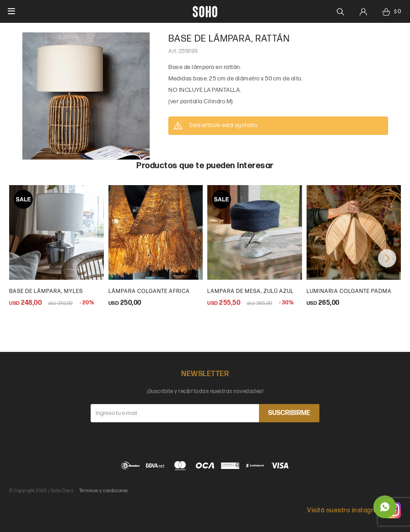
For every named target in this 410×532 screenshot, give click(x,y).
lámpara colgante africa (149, 291)
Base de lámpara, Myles (46, 291)
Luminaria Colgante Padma (349, 291)
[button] (387, 258)
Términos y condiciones (104, 491)
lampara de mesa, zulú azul (251, 291)
